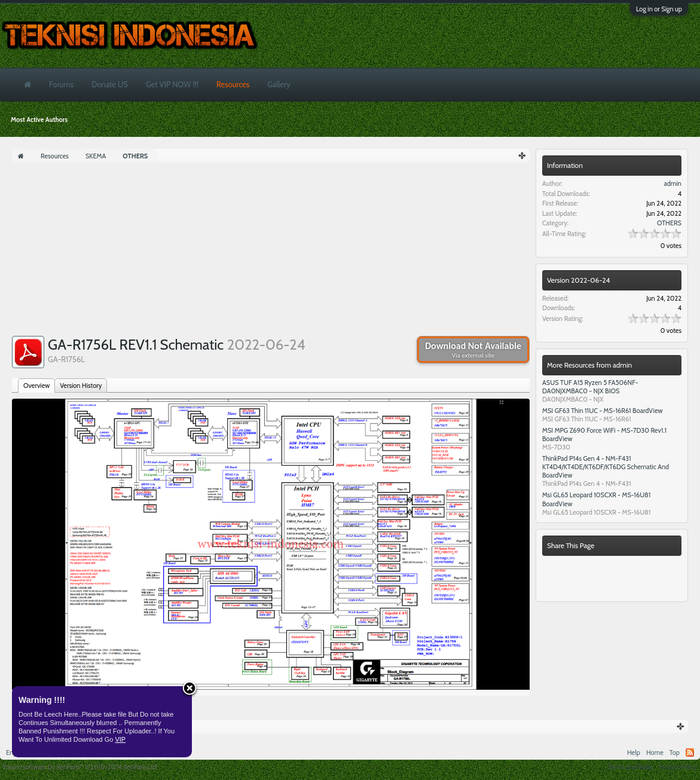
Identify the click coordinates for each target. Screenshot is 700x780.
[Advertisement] (271, 252)
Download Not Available (473, 350)
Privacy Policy (678, 767)
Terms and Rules (631, 767)
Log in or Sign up (659, 9)
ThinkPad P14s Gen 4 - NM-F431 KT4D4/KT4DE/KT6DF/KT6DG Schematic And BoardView (606, 467)
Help (634, 753)
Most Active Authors (39, 120)
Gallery (279, 84)
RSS (690, 753)
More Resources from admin (589, 365)
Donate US (110, 84)
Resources (233, 84)
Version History (81, 386)
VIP (120, 739)
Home (655, 753)
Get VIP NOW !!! (172, 84)
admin (673, 183)
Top (675, 753)
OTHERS (669, 223)
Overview (36, 386)
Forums (61, 84)
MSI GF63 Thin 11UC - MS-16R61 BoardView (603, 411)
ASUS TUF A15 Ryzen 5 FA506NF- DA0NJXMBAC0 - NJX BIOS (590, 387)
